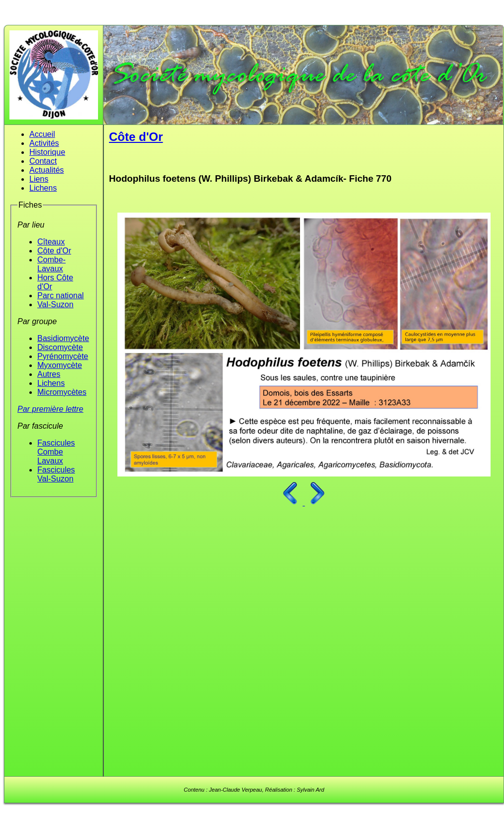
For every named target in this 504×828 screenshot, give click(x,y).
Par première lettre (50, 409)
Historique (47, 152)
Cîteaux (51, 242)
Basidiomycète (63, 338)
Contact (43, 161)
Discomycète (60, 347)
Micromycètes (62, 392)
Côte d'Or (54, 251)
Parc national (60, 296)
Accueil (42, 134)
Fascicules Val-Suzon (56, 474)
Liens (39, 179)
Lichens (43, 188)
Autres (49, 374)
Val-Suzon (55, 304)
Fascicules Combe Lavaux (56, 452)
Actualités (47, 170)
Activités (44, 143)
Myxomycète (60, 365)
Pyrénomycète (63, 356)
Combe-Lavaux (51, 264)
